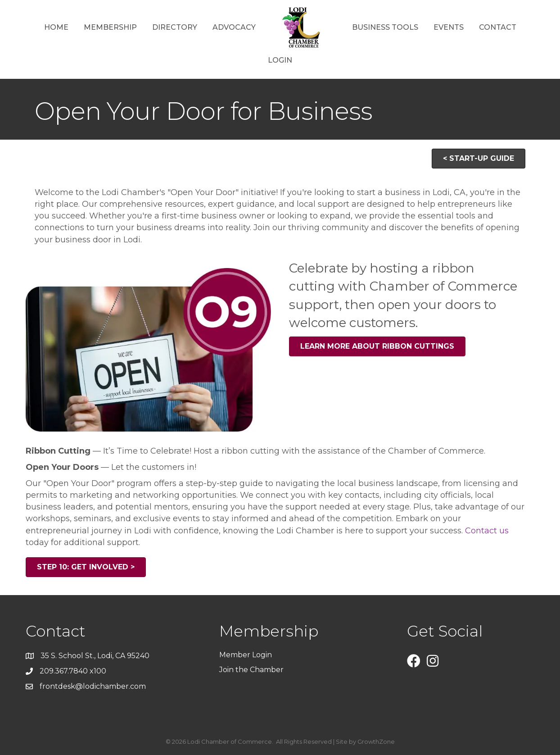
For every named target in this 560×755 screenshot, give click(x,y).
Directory (175, 27)
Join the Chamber (252, 670)
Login (280, 60)
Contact (498, 27)
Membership (110, 27)
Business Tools (385, 27)
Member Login (246, 655)
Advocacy (234, 27)
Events (449, 27)
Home (56, 27)
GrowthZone (376, 741)
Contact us (487, 531)
